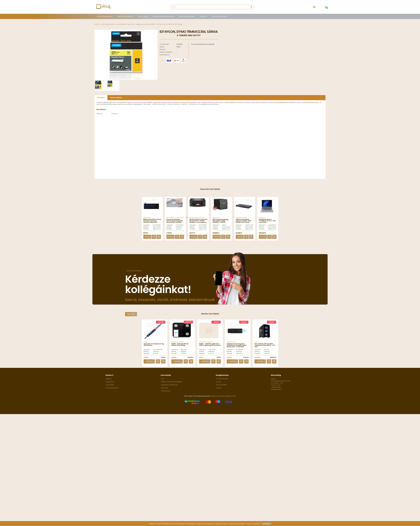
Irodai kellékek (121, 24)
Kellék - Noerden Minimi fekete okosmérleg (180, 347)
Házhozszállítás (221, 387)
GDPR (234, 398)
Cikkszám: (147, 227)
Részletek (147, 239)
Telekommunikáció (125, 16)
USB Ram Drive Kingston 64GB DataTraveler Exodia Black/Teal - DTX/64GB (237, 348)
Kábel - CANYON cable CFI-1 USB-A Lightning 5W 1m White (210, 347)
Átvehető (169, 231)
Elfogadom (266, 524)
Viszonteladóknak (112, 390)
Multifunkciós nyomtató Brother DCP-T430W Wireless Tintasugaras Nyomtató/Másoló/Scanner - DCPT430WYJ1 (200, 225)
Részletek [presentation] (101, 100)
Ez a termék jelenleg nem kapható (203, 44)
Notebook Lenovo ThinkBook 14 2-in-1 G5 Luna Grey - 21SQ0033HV (267, 224)
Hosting (219, 390)
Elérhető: (146, 229)
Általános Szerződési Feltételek (172, 384)
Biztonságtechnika (187, 16)
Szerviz (219, 384)
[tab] (101, 100)
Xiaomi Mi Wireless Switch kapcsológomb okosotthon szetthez (175, 223)
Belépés (109, 381)
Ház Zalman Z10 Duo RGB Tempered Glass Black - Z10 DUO (265, 348)
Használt (203, 16)
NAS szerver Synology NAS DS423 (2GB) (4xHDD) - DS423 (221, 223)
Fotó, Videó (143, 16)
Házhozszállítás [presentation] (116, 100)
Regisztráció (110, 384)
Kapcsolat (131, 316)
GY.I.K (163, 381)
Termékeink (110, 387)
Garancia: (100, 116)
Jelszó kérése (166, 393)
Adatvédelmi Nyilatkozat (169, 387)
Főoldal (97, 24)
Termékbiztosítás (222, 381)
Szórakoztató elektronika (163, 16)
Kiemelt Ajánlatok (219, 16)
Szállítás (146, 231)
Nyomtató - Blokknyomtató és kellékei (141, 24)
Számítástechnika (105, 16)
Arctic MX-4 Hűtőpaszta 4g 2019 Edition (154, 347)
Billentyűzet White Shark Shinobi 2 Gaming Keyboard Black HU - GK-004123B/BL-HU (152, 224)
